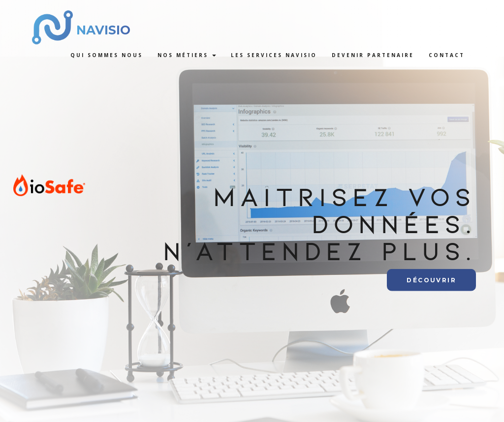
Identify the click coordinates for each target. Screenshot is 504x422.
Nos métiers (187, 55)
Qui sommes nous (107, 55)
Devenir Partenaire (373, 55)
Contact (447, 55)
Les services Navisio (274, 55)
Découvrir (431, 280)
